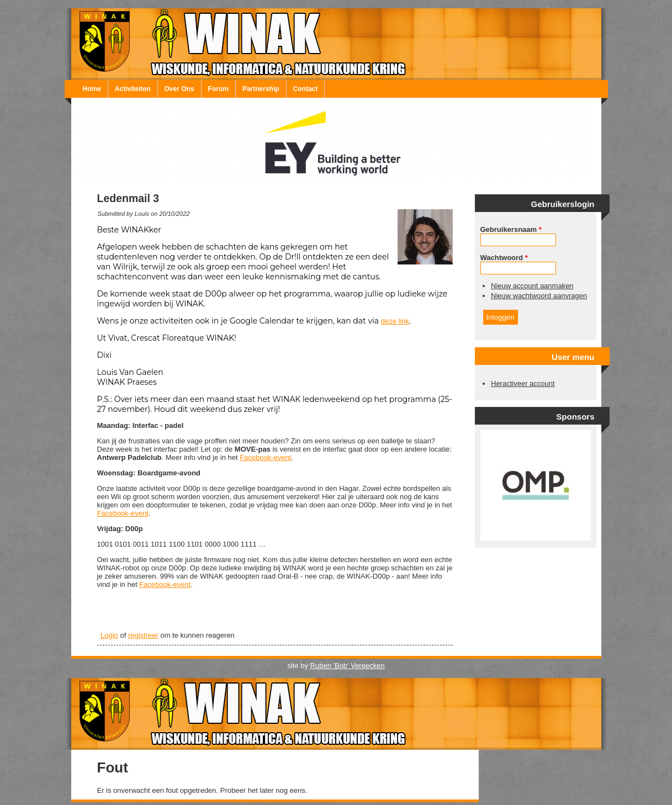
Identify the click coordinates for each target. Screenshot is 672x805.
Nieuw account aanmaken (532, 286)
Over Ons (179, 89)
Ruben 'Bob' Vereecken (348, 666)
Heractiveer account (523, 383)
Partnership (261, 89)
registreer (143, 635)
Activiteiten (133, 89)
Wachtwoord (504, 258)
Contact (306, 89)
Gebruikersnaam (511, 229)
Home (92, 89)
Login (109, 635)
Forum (218, 89)
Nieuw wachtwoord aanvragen (539, 296)
